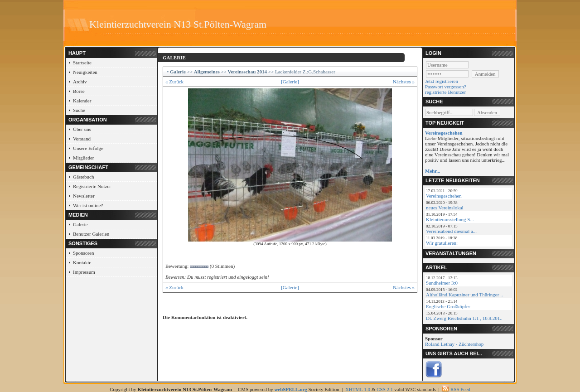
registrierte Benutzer (445, 92)
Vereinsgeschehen (444, 196)
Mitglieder (83, 158)
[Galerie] (290, 82)
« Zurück (174, 82)
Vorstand (82, 139)
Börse (79, 91)
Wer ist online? (88, 205)
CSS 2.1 (385, 389)
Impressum (84, 272)
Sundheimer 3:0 (442, 283)
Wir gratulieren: (442, 243)
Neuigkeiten (85, 72)
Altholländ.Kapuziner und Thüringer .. (464, 295)
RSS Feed (460, 389)
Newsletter (84, 196)
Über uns (82, 129)
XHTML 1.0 (358, 389)
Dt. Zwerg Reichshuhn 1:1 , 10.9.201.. (464, 318)
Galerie (80, 224)
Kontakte (82, 262)
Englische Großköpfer (448, 306)
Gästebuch (83, 177)
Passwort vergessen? (446, 87)
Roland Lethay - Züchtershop (454, 344)
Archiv (80, 82)
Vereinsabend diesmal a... (451, 231)
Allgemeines (207, 72)
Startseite (82, 63)
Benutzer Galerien (91, 234)
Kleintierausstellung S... (450, 219)
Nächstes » (404, 82)
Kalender (82, 101)
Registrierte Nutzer (92, 186)
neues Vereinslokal (445, 208)
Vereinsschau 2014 (248, 72)
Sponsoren (83, 253)
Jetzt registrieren (442, 81)
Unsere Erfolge (88, 148)
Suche (79, 110)
